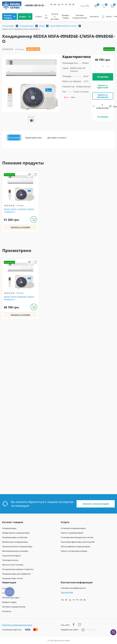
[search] (88, 6)
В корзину (103, 77)
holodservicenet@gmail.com (73, 588)
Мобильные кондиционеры (15, 542)
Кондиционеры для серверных (16, 574)
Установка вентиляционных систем (77, 537)
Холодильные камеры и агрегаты (18, 569)
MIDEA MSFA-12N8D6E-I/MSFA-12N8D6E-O (19, 211)
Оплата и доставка (55, 17)
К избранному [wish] (101, 106)
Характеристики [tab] (33, 138)
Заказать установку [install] (21, 227)
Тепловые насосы (10, 560)
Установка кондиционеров (73, 528)
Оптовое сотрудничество (80, 17)
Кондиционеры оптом (13, 578)
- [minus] (97, 66)
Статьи (38, 17)
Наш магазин (67, 592)
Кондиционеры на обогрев (15, 537)
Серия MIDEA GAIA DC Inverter (63, 26)
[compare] (29, 175)
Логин (109, 17)
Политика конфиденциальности (17, 625)
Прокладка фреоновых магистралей (78, 542)
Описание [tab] (14, 138)
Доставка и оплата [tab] (57, 138)
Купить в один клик (103, 86)
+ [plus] (108, 66)
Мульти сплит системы (13, 565)
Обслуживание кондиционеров (75, 546)
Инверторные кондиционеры (16, 533)
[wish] (35, 175)
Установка (103, 117)
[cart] (112, 6)
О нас (46, 17)
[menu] (10, 17)
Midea (42, 26)
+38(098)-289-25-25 (34, 5)
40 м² (73, 97)
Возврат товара (65, 17)
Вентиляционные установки (15, 551)
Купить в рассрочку (103, 96)
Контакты (94, 17)
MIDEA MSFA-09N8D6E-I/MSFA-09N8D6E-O (19, 298)
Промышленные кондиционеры (17, 546)
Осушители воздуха (11, 556)
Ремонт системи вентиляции (74, 551)
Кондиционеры (27, 26)
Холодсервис (8, 26)
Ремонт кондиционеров (72, 533)
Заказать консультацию (96, 504)
